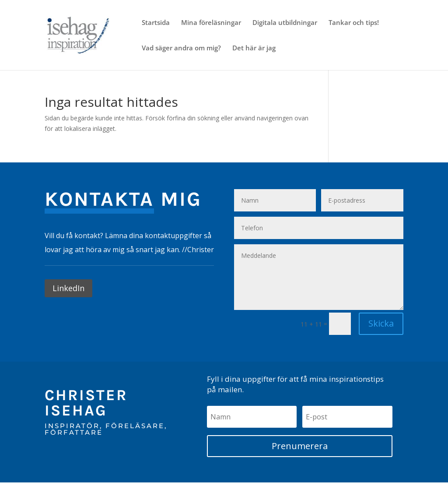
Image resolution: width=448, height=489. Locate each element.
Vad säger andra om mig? (181, 48)
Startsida (156, 23)
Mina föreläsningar (211, 23)
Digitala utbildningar (285, 23)
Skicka (381, 323)
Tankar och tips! (354, 23)
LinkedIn (68, 288)
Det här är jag (254, 48)
